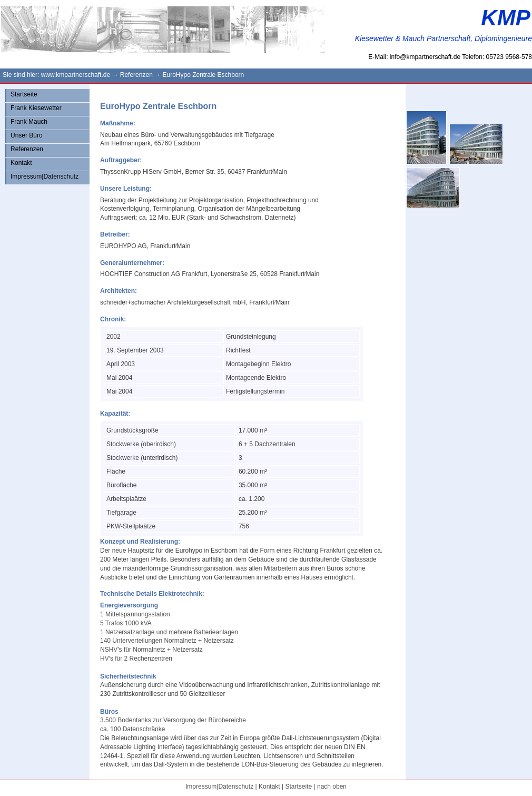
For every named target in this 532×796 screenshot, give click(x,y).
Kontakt (21, 163)
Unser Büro (27, 135)
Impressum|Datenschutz (45, 176)
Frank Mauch (29, 122)
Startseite (24, 94)
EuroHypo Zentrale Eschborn (203, 75)
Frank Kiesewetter (36, 108)
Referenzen (136, 75)
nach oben (332, 787)
